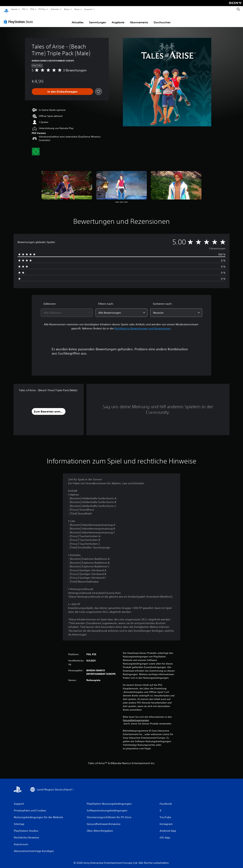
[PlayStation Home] (6, 9)
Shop (77, 9)
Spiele (14, 9)
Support (88, 9)
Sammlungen (98, 19)
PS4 (32, 9)
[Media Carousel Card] (67, 182)
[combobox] (67, 309)
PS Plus (42, 9)
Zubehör (55, 9)
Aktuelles (78, 19)
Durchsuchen (162, 19)
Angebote (118, 19)
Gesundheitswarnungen (136, 717)
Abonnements (139, 19)
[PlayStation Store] (19, 18)
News (67, 9)
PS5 (24, 9)
